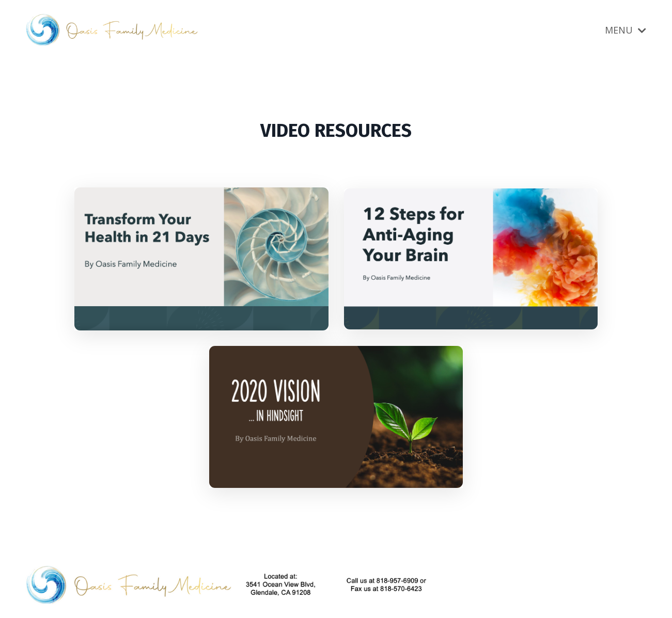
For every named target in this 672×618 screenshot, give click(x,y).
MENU (626, 30)
